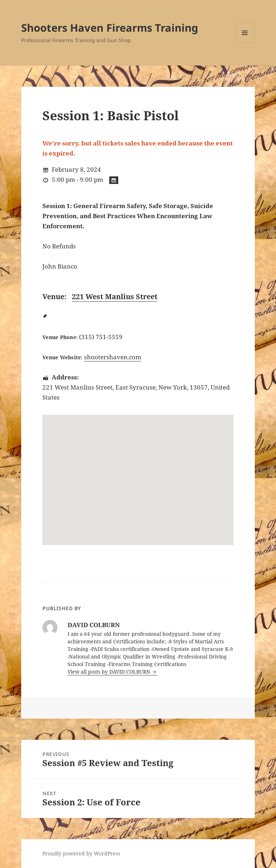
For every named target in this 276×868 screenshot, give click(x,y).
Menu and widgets (245, 43)
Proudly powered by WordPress (81, 853)
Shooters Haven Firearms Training (110, 28)
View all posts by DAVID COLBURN (110, 672)
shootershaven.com (113, 357)
